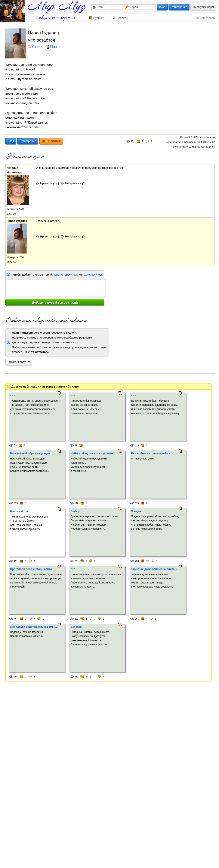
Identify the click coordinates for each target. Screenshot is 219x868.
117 (76, 503)
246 (76, 561)
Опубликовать (19, 362)
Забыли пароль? (206, 18)
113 (137, 445)
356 (137, 619)
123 (16, 503)
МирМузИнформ (203, 7)
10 (147, 561)
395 (76, 619)
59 (15, 445)
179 (137, 503)
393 (137, 561)
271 (133, 141)
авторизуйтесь (93, 275)
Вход (162, 7)
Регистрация (179, 7)
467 (16, 619)
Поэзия (56, 47)
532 (76, 677)
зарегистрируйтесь (66, 275)
